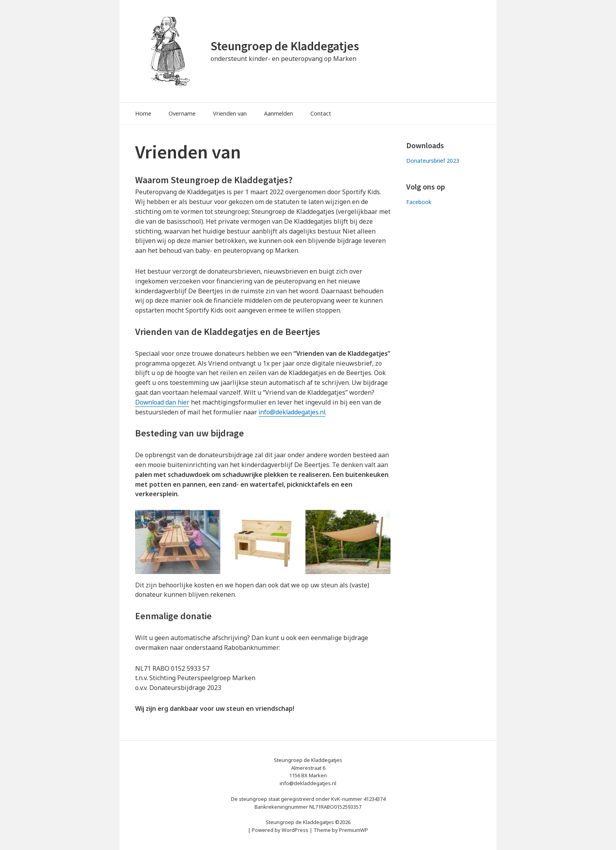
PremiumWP (354, 830)
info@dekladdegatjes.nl (293, 412)
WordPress (295, 830)
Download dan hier (163, 402)
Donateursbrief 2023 (433, 161)
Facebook (419, 202)
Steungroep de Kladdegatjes (287, 46)
